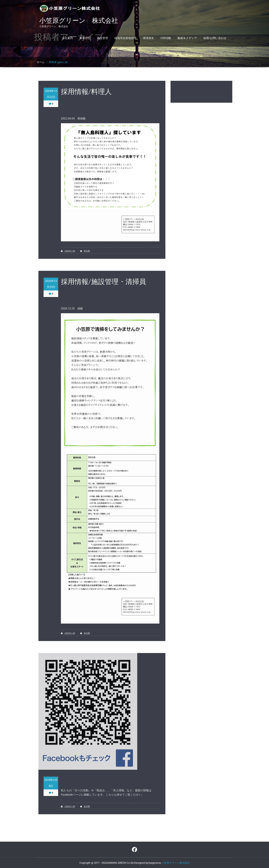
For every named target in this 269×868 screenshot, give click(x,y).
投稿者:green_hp (58, 62)
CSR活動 (166, 38)
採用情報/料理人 (86, 92)
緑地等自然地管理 (125, 38)
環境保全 (148, 38)
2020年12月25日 (51, 284)
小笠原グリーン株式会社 (176, 863)
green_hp (68, 251)
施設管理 (102, 38)
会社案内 (67, 38)
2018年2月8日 (51, 783)
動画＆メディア (187, 38)
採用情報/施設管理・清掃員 (103, 282)
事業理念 (85, 38)
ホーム (41, 62)
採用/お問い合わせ (215, 38)
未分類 (87, 251)
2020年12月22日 (51, 94)
